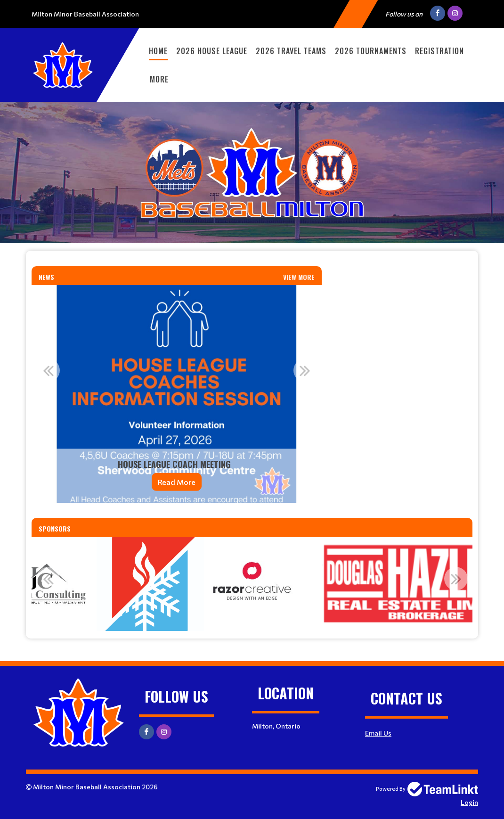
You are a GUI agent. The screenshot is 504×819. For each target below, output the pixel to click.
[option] (177, 394)
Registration (439, 51)
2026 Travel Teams (291, 51)
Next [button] (305, 370)
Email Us (378, 733)
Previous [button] (48, 370)
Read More (177, 482)
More (159, 79)
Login (469, 802)
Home (158, 51)
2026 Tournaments (371, 51)
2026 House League (212, 51)
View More (299, 277)
